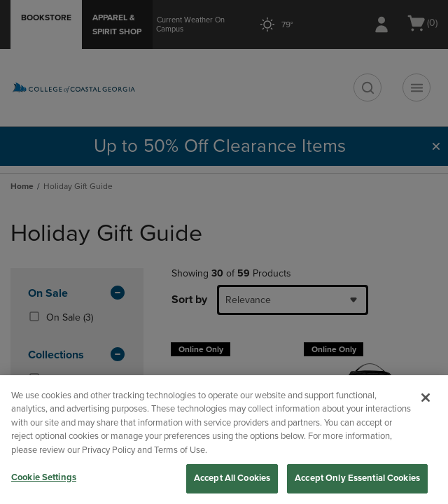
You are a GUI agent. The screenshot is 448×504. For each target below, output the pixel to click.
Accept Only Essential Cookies (357, 478)
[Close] (426, 398)
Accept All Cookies (232, 478)
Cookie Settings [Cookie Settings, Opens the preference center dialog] (44, 477)
